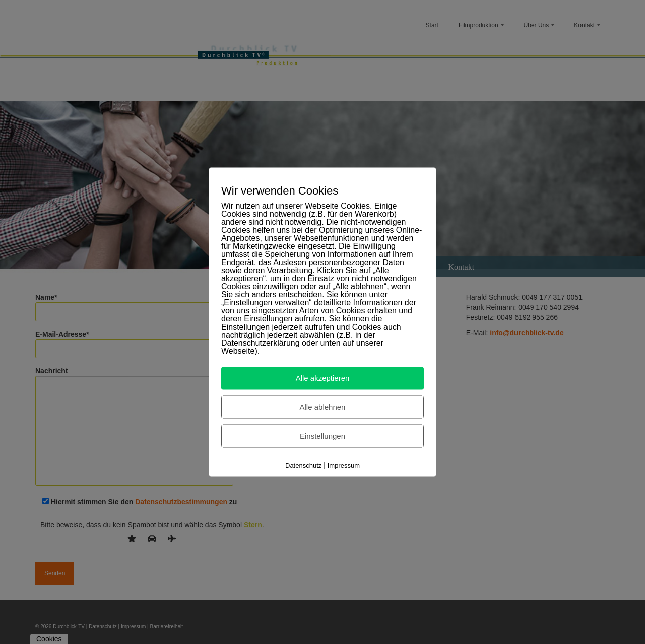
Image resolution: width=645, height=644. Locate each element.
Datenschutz (303, 465)
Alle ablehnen (323, 407)
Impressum (344, 465)
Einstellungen (322, 436)
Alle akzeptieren (323, 378)
